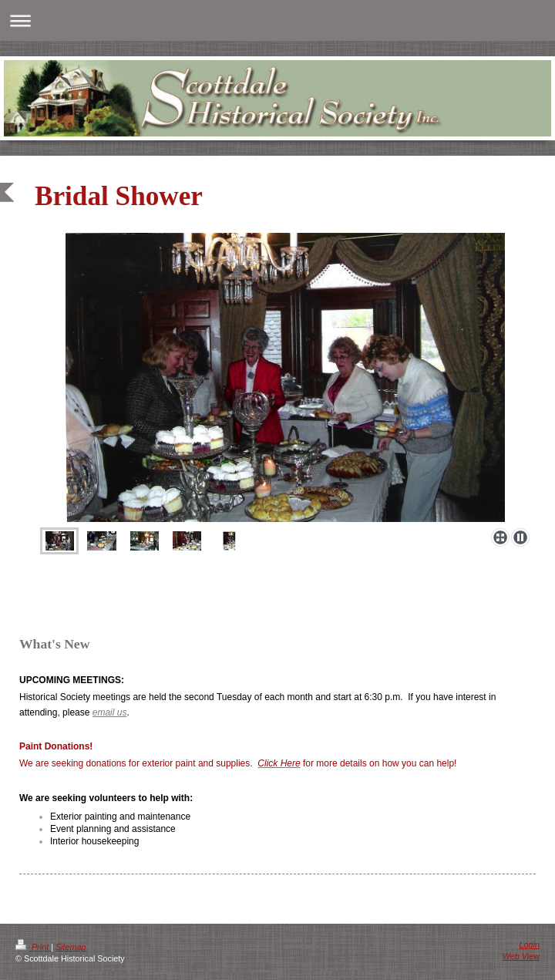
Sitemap (71, 947)
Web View (521, 956)
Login (530, 945)
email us (110, 712)
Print (33, 947)
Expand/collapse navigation (277, 20)
